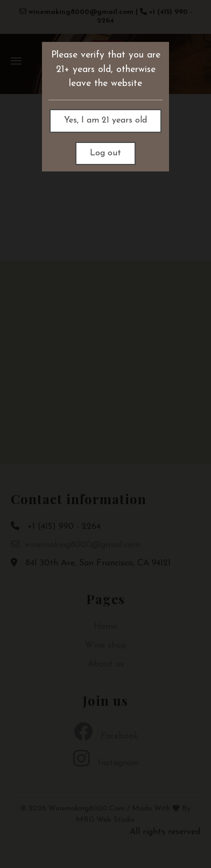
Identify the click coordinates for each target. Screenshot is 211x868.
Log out (105, 153)
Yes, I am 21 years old (105, 120)
